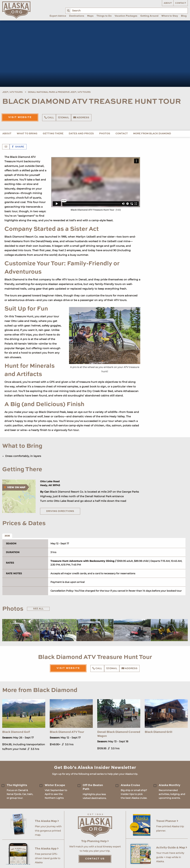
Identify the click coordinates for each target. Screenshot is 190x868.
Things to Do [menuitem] (104, 16)
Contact (181, 3)
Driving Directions (60, 511)
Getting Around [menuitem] (149, 16)
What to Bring (27, 134)
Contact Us (95, 859)
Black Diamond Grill (159, 732)
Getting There (53, 134)
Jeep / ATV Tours (12, 92)
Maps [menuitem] (90, 16)
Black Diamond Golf (16, 732)
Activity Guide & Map (172, 848)
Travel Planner (167, 821)
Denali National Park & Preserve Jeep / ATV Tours (59, 92)
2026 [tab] (7, 536)
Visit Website (20, 117)
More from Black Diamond (152, 134)
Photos (105, 134)
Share (18, 147)
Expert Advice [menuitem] (58, 16)
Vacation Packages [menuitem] (126, 16)
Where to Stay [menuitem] (170, 16)
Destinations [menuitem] (77, 16)
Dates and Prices (81, 134)
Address (81, 118)
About (168, 3)
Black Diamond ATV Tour (67, 732)
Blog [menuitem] (184, 16)
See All (38, 609)
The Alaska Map (47, 821)
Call (49, 118)
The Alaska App (47, 849)
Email (64, 118)
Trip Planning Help (95, 841)
